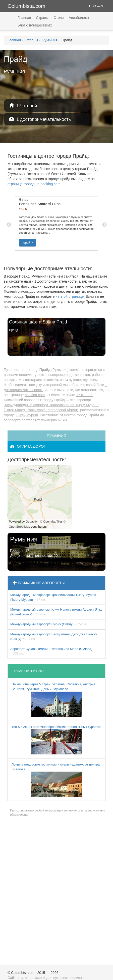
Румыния (50, 40)
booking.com (35, 395)
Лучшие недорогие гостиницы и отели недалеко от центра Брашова (56, 780)
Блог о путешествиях (35, 25)
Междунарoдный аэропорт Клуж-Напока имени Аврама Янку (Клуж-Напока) (56, 612)
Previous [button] (9, 225)
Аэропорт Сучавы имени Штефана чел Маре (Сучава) (51, 651)
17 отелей (23, 106)
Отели (59, 18)
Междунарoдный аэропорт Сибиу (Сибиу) (49, 624)
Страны (42, 18)
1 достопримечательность (40, 119)
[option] (57, 224)
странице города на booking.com (34, 184)
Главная (24, 18)
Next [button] (104, 225)
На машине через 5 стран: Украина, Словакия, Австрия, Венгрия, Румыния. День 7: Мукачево (54, 699)
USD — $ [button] (96, 6)
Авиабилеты (79, 18)
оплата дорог (28, 446)
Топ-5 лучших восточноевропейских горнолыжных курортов (56, 740)
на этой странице (70, 296)
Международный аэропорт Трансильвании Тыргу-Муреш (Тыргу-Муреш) (53, 597)
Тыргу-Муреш (27, 415)
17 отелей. (85, 395)
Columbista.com (26, 6)
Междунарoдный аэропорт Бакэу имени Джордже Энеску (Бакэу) (54, 637)
